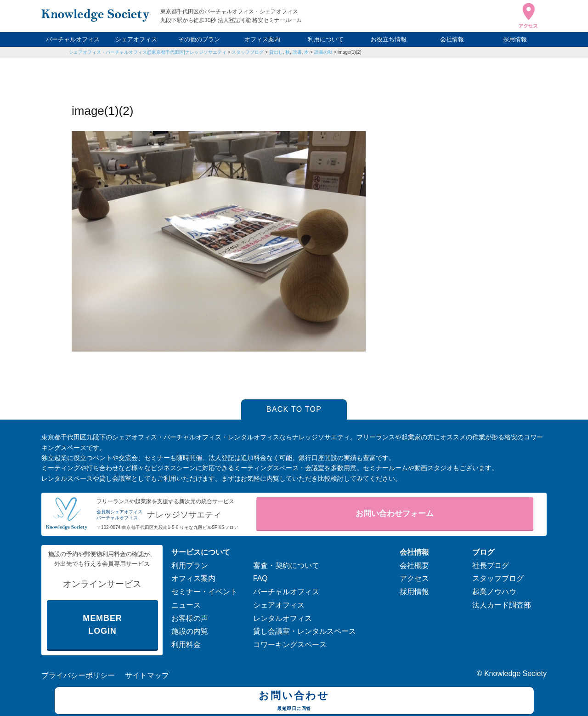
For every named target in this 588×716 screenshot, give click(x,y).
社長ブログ (491, 565)
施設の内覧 (190, 631)
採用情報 (515, 39)
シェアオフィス (136, 39)
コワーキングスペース (290, 645)
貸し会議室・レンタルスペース (305, 631)
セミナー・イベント (204, 592)
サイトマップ (147, 675)
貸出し (276, 52)
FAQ (260, 578)
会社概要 (414, 565)
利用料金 (186, 645)
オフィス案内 (262, 39)
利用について (326, 39)
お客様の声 (190, 618)
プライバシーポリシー (78, 675)
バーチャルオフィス (73, 39)
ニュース (186, 605)
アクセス (414, 578)
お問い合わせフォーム (395, 514)
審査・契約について (286, 565)
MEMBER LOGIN (102, 625)
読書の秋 (323, 52)
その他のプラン (199, 39)
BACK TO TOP (294, 409)
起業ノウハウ (494, 592)
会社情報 (452, 39)
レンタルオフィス (283, 618)
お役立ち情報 (389, 39)
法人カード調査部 (502, 605)
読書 (297, 52)
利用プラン (190, 565)
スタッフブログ (248, 52)
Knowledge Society (515, 673)
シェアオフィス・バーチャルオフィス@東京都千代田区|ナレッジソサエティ (148, 52)
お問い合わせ (294, 702)
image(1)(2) (350, 52)
